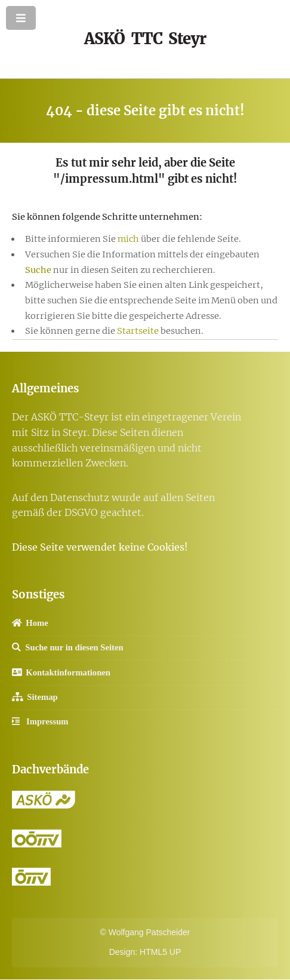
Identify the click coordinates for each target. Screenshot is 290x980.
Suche (38, 270)
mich (128, 239)
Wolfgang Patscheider (149, 932)
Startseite (139, 331)
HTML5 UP (160, 952)
